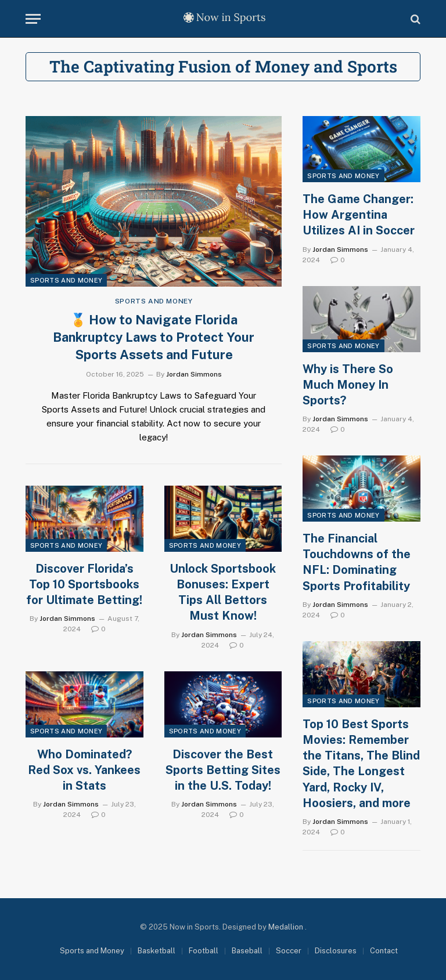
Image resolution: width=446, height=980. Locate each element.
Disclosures (336, 951)
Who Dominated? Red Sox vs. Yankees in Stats (84, 770)
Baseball (247, 951)
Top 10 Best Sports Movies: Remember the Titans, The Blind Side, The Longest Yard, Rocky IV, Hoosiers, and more (361, 764)
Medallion (287, 927)
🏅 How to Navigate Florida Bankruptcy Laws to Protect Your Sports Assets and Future (154, 337)
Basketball (157, 951)
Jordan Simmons (194, 374)
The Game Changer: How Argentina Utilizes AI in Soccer (359, 215)
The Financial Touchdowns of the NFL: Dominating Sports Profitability (357, 562)
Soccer (289, 951)
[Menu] (33, 19)
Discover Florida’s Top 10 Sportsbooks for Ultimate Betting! (84, 584)
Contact (384, 951)
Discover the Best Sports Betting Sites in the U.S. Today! (223, 770)
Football (204, 951)
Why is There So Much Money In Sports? (348, 385)
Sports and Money (66, 280)
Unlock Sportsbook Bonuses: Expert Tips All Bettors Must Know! (223, 592)
